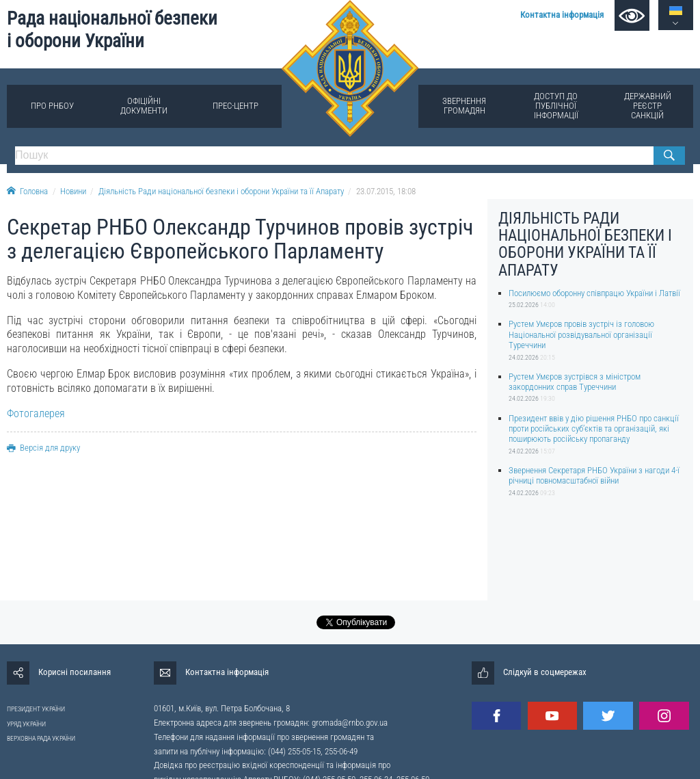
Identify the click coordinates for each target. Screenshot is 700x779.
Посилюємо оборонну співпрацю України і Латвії (594, 293)
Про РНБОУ (52, 106)
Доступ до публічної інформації (556, 106)
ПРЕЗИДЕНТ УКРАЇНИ (36, 709)
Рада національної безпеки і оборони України (112, 30)
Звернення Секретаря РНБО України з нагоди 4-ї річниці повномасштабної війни (594, 475)
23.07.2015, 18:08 (386, 191)
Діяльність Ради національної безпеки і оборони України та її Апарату (221, 191)
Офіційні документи (144, 106)
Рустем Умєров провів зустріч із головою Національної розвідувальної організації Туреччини (581, 334)
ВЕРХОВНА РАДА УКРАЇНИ (41, 738)
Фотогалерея (36, 413)
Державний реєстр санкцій (648, 106)
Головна (27, 191)
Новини (73, 191)
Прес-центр (235, 106)
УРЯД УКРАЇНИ (26, 724)
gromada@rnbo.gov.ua (350, 723)
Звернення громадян (464, 106)
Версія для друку (43, 448)
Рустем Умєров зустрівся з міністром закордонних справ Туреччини (575, 382)
